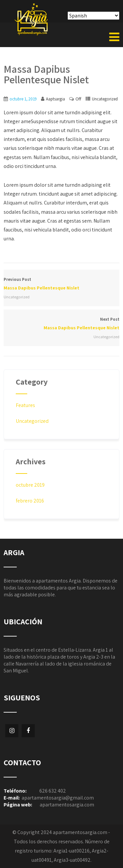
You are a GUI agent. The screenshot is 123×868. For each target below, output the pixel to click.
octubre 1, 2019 (23, 99)
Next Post (61, 324)
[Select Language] (93, 16)
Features (25, 405)
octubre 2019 (30, 485)
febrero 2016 (30, 501)
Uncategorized (105, 99)
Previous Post (61, 284)
